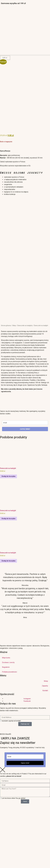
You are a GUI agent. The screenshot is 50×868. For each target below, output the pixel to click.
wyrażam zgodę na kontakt (11, 721)
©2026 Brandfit (5, 734)
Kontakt (45, 691)
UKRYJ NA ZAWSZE (15, 738)
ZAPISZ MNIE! (25, 429)
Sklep (14, 325)
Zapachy (45, 686)
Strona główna (6, 325)
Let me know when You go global (14, 798)
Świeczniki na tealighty (25, 325)
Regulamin (6, 667)
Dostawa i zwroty (8, 662)
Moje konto (6, 658)
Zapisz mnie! (25, 763)
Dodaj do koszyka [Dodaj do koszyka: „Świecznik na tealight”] (8, 476)
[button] (25, 55)
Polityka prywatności (9, 672)
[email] (25, 423)
